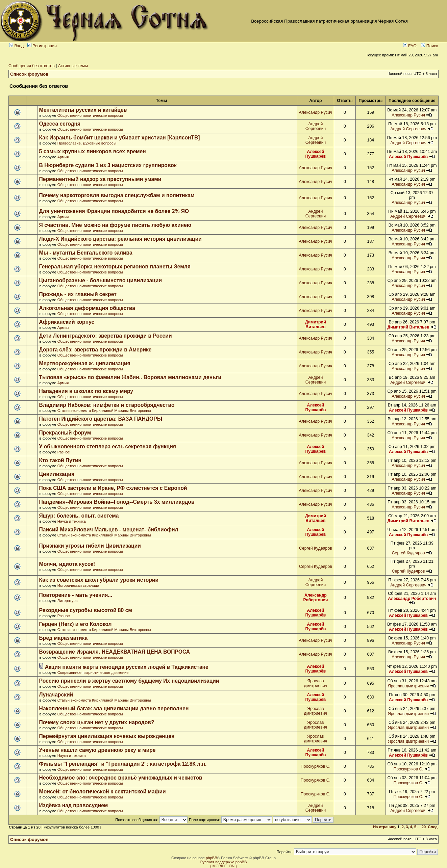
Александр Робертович (315, 598)
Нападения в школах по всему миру (86, 391)
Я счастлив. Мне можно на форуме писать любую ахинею (115, 225)
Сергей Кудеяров (316, 548)
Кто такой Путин (60, 460)
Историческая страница (78, 585)
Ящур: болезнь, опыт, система (79, 516)
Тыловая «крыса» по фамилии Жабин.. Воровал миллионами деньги (130, 377)
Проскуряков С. (316, 766)
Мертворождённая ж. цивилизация (85, 363)
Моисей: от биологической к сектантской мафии (103, 792)
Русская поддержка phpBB (224, 862)
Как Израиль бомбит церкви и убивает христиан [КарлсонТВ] (120, 138)
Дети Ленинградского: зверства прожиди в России (106, 336)
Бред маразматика (64, 638)
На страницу (385, 827)
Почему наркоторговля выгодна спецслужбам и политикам (117, 195)
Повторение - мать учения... (76, 595)
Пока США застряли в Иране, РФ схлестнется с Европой (113, 488)
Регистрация (42, 46)
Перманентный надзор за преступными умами (100, 179)
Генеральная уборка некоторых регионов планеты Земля (115, 267)
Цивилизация (57, 474)
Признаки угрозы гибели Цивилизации (90, 546)
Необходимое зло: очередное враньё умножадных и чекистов (121, 778)
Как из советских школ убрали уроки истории (99, 580)
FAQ (410, 46)
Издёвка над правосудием (74, 805)
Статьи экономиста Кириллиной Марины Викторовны (104, 411)
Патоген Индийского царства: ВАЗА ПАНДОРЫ (101, 419)
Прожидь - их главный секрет (78, 294)
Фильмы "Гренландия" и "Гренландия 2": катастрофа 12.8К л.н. (123, 764)
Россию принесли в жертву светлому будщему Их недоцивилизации (129, 681)
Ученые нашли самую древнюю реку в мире (97, 750)
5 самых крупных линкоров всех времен (93, 151)
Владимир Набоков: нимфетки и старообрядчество (107, 405)
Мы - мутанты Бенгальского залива (86, 253)
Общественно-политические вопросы (90, 115)
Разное (64, 452)
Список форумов (29, 74)
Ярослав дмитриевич (316, 683)
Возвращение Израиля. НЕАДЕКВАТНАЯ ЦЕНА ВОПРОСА (115, 652)
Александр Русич (316, 112)
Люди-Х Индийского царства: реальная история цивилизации (120, 239)
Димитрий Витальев (316, 324)
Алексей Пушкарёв (315, 154)
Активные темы (73, 66)
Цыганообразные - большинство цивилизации (101, 280)
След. (433, 827)
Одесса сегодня (60, 124)
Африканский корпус (67, 322)
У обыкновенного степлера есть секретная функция (108, 446)
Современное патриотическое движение (93, 673)
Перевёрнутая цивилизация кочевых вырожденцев (107, 736)
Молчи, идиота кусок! (67, 564)
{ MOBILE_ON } (223, 866)
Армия (63, 157)
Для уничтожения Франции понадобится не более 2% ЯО (114, 211)
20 (424, 827)
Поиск (429, 46)
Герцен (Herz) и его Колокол (76, 624)
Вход (16, 46)
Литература (68, 601)
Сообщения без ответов (32, 66)
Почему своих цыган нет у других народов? (97, 722)
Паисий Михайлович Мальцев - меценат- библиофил (109, 530)
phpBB (212, 858)
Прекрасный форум (65, 433)
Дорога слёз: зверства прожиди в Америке (95, 350)
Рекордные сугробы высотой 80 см (86, 610)
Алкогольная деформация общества (87, 308)
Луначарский (56, 695)
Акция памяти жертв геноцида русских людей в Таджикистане (127, 667)
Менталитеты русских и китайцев (83, 110)
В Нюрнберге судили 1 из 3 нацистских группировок (108, 165)
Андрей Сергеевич (316, 126)
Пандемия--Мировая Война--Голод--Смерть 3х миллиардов (117, 502)
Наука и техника (72, 521)
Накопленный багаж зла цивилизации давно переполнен (114, 708)
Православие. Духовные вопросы (87, 143)
